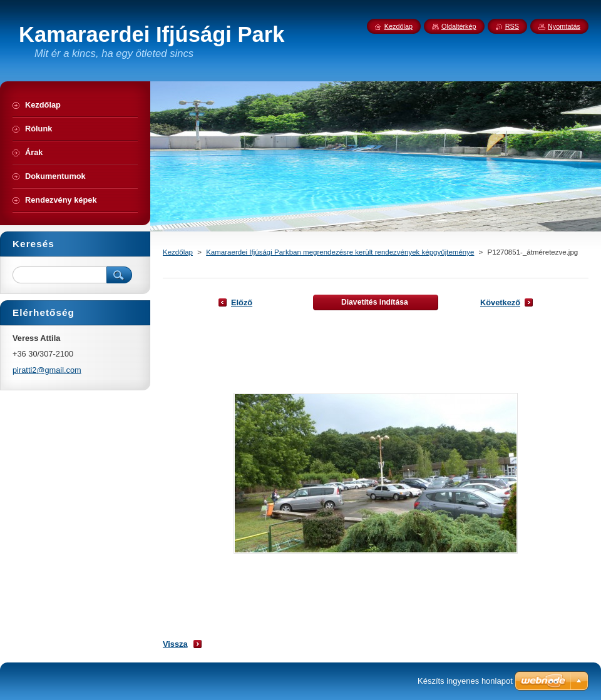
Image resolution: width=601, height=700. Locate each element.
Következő (500, 302)
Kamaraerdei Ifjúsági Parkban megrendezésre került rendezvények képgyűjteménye (340, 252)
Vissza (175, 644)
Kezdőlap (178, 252)
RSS (512, 26)
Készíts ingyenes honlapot (465, 681)
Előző (242, 302)
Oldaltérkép (459, 26)
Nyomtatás (564, 26)
